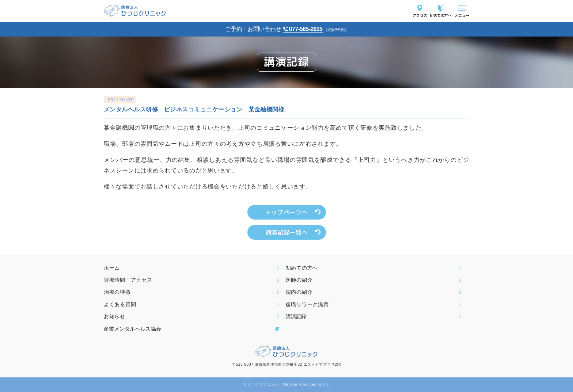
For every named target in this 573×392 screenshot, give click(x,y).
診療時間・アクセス (128, 280)
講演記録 (296, 316)
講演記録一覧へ (286, 232)
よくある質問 (120, 304)
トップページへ (286, 212)
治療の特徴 (117, 292)
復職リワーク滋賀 (307, 304)
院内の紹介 (299, 292)
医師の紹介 (299, 280)
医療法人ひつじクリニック (135, 11)
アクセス (420, 15)
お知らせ (115, 316)
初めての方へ (441, 15)
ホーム (112, 268)
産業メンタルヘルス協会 (132, 329)
